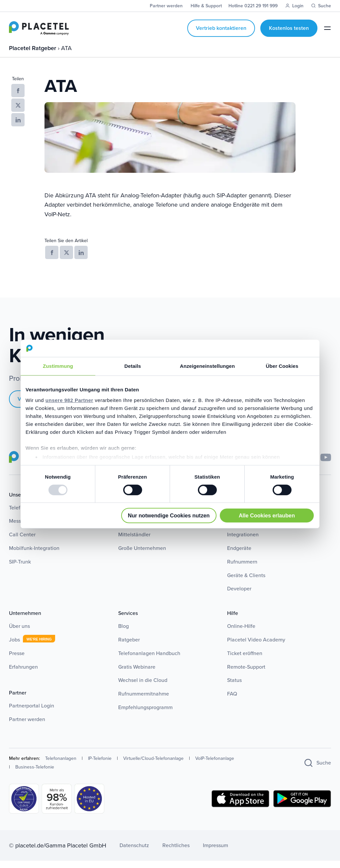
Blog (124, 633)
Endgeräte (239, 555)
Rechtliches (176, 852)
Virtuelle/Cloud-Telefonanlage (153, 765)
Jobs (14, 647)
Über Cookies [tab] (282, 366)
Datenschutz (134, 852)
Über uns (19, 633)
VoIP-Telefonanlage (215, 765)
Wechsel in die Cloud (143, 687)
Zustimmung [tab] (58, 366)
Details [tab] (133, 366)
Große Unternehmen (142, 555)
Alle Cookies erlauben (267, 515)
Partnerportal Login (32, 713)
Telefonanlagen (61, 765)
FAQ (232, 701)
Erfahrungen (23, 674)
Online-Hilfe (241, 633)
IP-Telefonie (100, 765)
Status (234, 687)
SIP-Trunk (20, 569)
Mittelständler (134, 541)
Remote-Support (246, 674)
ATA (66, 55)
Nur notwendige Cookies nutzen (169, 515)
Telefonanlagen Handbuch (149, 660)
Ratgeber (129, 647)
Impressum (215, 852)
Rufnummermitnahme (144, 701)
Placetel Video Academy (256, 647)
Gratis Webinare (137, 674)
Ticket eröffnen (245, 660)
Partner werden (27, 726)
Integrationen (243, 541)
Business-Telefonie (35, 774)
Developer (239, 596)
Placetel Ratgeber (33, 55)
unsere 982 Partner (69, 400)
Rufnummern (242, 569)
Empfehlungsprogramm (145, 714)
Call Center (22, 541)
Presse (17, 660)
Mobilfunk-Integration (34, 555)
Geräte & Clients (246, 582)
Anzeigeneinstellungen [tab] (207, 366)
